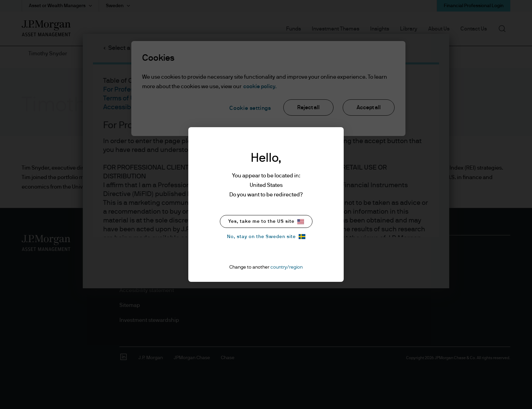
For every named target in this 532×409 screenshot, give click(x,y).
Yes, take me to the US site (266, 222)
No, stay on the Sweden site (266, 237)
